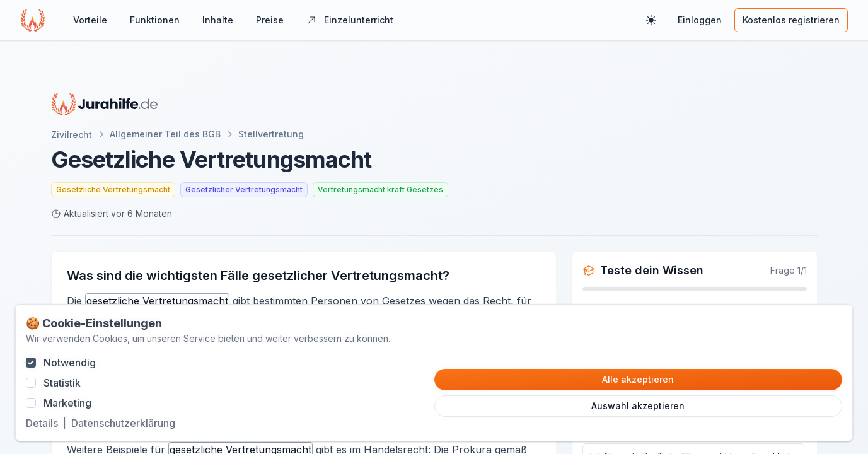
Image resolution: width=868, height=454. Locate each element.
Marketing (67, 403)
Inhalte (218, 20)
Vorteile (90, 20)
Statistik (62, 383)
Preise (270, 20)
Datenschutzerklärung (123, 423)
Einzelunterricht (350, 20)
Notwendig (70, 363)
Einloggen (700, 20)
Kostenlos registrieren (791, 20)
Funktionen (155, 20)
